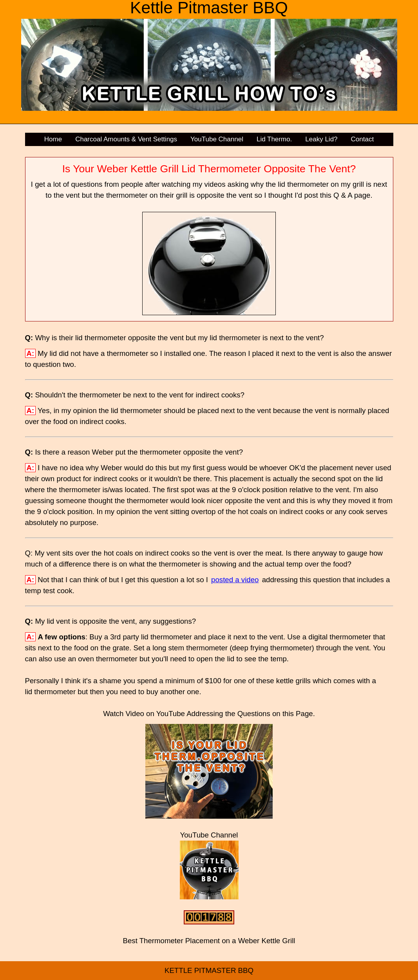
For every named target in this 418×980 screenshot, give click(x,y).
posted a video (235, 580)
